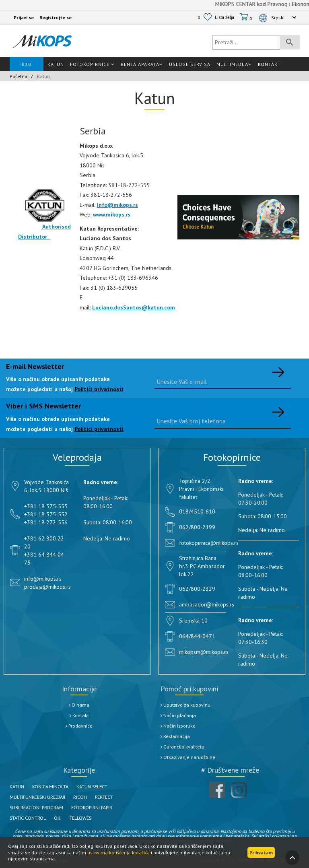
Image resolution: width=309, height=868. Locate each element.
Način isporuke (180, 726)
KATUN (18, 786)
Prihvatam (261, 853)
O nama (79, 705)
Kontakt (269, 64)
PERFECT (118, 797)
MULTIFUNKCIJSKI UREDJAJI (42, 797)
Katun (56, 64)
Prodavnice (79, 726)
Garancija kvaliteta (184, 746)
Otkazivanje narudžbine (190, 757)
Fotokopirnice (92, 64)
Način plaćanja (179, 715)
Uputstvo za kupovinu (188, 705)
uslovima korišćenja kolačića (118, 853)
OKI (65, 818)
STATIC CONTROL (31, 818)
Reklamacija (176, 736)
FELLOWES (91, 818)
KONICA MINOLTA (56, 786)
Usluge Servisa (190, 64)
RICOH (91, 797)
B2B (27, 64)
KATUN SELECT (103, 786)
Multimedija (234, 64)
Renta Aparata (142, 64)
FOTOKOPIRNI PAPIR (105, 807)
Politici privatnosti (99, 389)
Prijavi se (24, 18)
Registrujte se (56, 18)
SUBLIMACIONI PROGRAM (41, 807)
